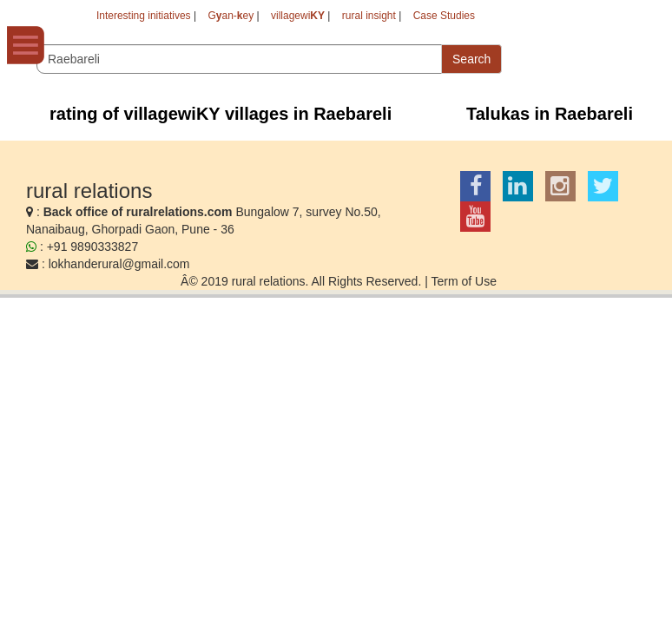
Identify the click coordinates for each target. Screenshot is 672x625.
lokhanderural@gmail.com (119, 264)
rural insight (369, 16)
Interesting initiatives (144, 16)
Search (471, 59)
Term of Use (463, 281)
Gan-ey (231, 16)
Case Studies (444, 16)
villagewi (298, 16)
